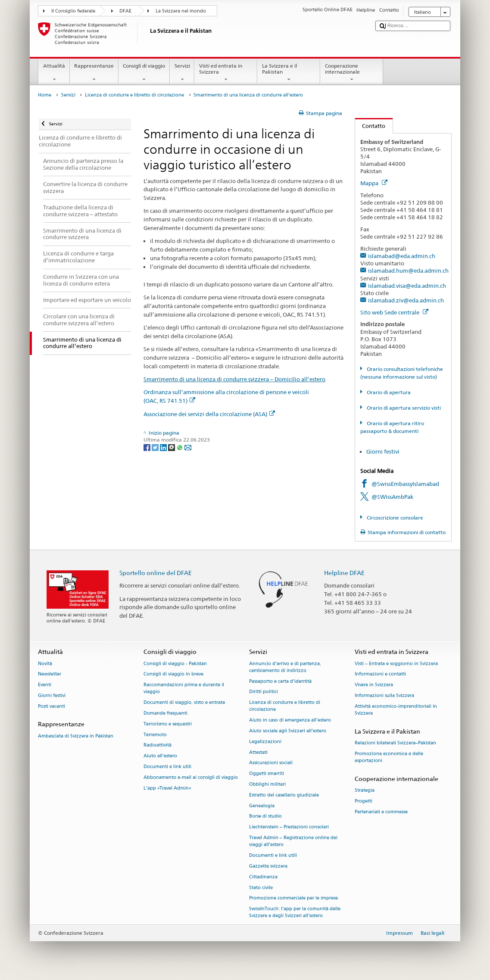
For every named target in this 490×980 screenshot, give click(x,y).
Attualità (54, 73)
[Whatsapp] (180, 447)
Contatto (370, 126)
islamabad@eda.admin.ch (402, 256)
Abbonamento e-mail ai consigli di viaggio (191, 777)
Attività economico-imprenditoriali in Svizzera (396, 710)
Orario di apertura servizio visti (403, 408)
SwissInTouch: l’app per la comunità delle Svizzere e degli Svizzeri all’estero (295, 913)
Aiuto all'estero (160, 756)
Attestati (258, 752)
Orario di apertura (388, 392)
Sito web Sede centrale (394, 312)
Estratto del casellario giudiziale (284, 795)
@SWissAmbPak (392, 497)
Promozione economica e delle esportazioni (389, 757)
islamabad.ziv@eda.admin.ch (406, 300)
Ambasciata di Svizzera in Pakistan (76, 736)
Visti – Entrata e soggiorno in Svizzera (396, 664)
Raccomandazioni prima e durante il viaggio (184, 689)
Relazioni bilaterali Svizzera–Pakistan (395, 743)
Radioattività (158, 745)
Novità (45, 664)
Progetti (364, 801)
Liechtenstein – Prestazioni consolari (289, 827)
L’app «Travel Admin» (167, 788)
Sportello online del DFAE (156, 573)
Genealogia (262, 806)
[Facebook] (148, 447)
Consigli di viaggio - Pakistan (175, 664)
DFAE (125, 11)
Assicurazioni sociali (271, 763)
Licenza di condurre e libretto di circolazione (134, 95)
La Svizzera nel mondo (181, 11)
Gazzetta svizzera (268, 866)
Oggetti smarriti (267, 774)
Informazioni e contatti (380, 674)
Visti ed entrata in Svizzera (226, 73)
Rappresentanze (94, 73)
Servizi (182, 73)
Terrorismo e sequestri (168, 724)
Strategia (365, 790)
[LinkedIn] (164, 447)
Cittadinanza (263, 877)
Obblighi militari (267, 784)
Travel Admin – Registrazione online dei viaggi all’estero (293, 842)
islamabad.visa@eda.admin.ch (407, 286)
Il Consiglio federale (73, 11)
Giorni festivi (383, 451)
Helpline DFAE (344, 573)
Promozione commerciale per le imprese (293, 898)
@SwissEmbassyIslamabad (405, 484)
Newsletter (50, 674)
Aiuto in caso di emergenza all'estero (290, 720)
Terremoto (155, 735)
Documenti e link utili (167, 767)
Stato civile (261, 888)
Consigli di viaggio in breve (173, 674)
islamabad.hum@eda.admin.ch (408, 271)
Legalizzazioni (265, 742)
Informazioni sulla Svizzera (384, 695)
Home (45, 95)
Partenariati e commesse (381, 812)
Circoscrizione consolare (394, 518)
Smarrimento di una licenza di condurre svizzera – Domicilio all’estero (234, 379)
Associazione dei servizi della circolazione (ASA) (209, 414)
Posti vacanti (51, 706)
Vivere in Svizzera (374, 685)
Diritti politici (264, 692)
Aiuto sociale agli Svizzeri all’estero (288, 731)
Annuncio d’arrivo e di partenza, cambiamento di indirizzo (285, 667)
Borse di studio (265, 817)
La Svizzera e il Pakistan (289, 73)
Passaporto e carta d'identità (280, 681)
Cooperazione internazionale (352, 73)
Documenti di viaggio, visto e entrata (184, 703)
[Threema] (172, 447)
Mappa (374, 183)
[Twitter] (156, 447)
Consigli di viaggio (144, 73)
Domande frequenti (165, 713)
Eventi (45, 685)
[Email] (188, 447)
